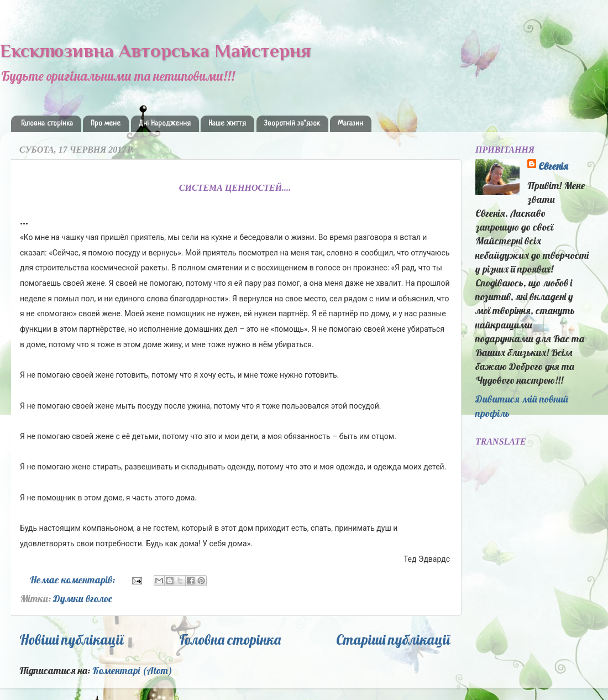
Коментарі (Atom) (132, 670)
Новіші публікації (72, 639)
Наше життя (227, 124)
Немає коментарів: (74, 580)
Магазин (350, 124)
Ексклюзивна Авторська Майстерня (156, 50)
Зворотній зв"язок (292, 124)
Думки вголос (83, 599)
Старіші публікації (393, 639)
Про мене (106, 124)
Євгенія (553, 166)
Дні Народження (165, 124)
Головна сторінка (47, 124)
